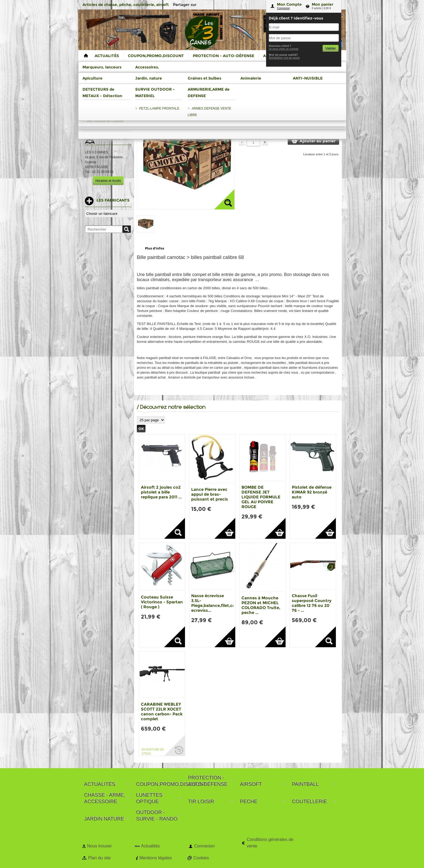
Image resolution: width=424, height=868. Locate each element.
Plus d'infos (155, 248)
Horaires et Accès (108, 181)
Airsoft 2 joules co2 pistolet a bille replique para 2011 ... (161, 492)
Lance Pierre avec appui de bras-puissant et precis (210, 494)
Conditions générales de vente (270, 843)
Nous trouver (100, 846)
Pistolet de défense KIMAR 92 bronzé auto (312, 492)
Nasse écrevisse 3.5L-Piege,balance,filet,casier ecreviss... (217, 603)
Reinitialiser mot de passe (284, 58)
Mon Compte (289, 4)
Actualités (150, 846)
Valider (331, 48)
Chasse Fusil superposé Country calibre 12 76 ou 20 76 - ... (312, 603)
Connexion (283, 8)
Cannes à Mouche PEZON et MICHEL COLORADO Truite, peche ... (261, 605)
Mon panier (323, 4)
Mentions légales (155, 858)
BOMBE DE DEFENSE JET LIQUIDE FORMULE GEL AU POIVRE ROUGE (261, 497)
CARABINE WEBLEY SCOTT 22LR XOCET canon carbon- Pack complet (162, 711)
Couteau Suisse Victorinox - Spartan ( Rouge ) (162, 602)
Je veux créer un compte (284, 49)
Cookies (201, 858)
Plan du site (100, 858)
